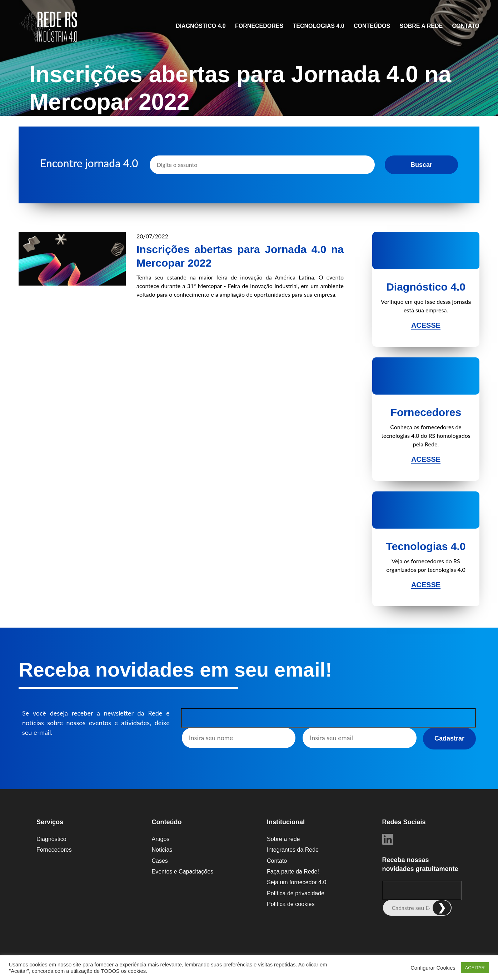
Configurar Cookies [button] (433, 968)
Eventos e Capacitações (183, 872)
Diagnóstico (51, 839)
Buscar (421, 165)
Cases (160, 861)
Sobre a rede (421, 26)
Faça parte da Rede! (293, 872)
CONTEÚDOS (372, 26)
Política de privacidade (296, 893)
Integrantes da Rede (293, 850)
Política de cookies (291, 904)
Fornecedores (259, 26)
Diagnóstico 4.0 (201, 26)
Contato (466, 26)
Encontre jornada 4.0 (89, 163)
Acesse (426, 325)
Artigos (161, 839)
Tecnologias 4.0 (319, 26)
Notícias (162, 850)
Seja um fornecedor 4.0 (297, 882)
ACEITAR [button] (475, 968)
